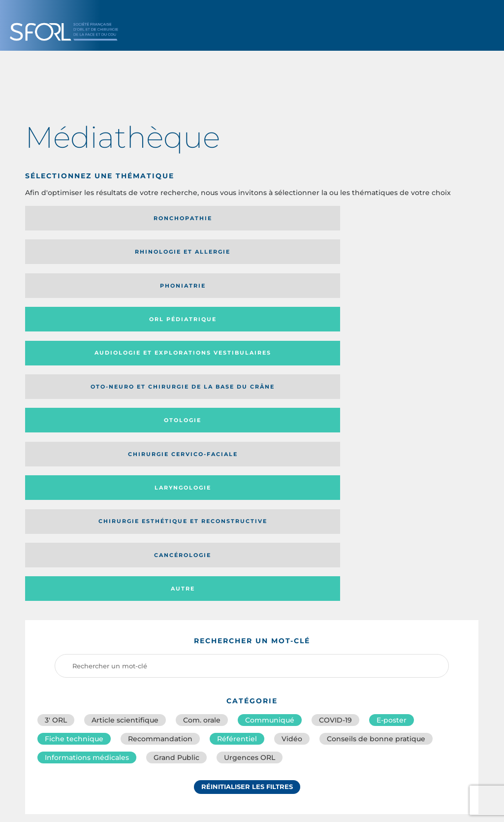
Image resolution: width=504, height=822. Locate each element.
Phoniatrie (304, 218)
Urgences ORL (250, 467)
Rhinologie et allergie (174, 218)
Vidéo (292, 445)
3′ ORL (56, 424)
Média (358, 561)
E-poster (392, 424)
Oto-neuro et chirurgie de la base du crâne (189, 255)
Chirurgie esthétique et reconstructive (190, 292)
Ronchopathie (78, 218)
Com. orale (202, 424)
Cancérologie (304, 292)
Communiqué (270, 424)
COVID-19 (335, 424)
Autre (417, 292)
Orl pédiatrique (417, 218)
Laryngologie (78, 292)
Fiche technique (74, 445)
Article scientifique (125, 424)
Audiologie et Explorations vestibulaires (61, 255)
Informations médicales (87, 467)
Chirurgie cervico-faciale (412, 255)
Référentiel (237, 445)
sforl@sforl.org (217, 751)
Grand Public (176, 467)
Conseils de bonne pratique (376, 445)
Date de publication (438, 561)
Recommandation (160, 445)
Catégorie (291, 561)
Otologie (304, 255)
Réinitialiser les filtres (247, 499)
